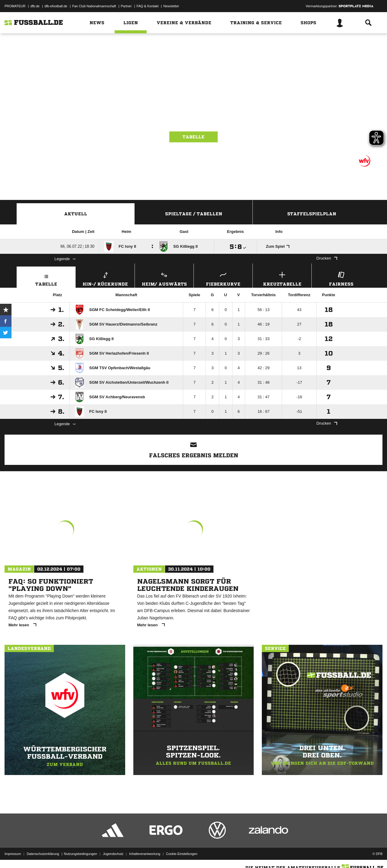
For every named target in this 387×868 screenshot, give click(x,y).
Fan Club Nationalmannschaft (94, 6)
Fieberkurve (223, 278)
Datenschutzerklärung (43, 854)
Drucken (327, 258)
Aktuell (76, 214)
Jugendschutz (113, 854)
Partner (126, 6)
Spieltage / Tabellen (194, 214)
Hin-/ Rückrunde (105, 278)
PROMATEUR (15, 6)
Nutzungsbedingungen (80, 854)
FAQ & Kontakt (148, 6)
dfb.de (35, 6)
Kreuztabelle (282, 278)
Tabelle (193, 137)
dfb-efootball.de (56, 6)
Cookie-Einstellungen (182, 854)
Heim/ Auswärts (164, 278)
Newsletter (171, 6)
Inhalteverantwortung (145, 854)
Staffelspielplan (312, 214)
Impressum (13, 854)
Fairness (341, 278)
